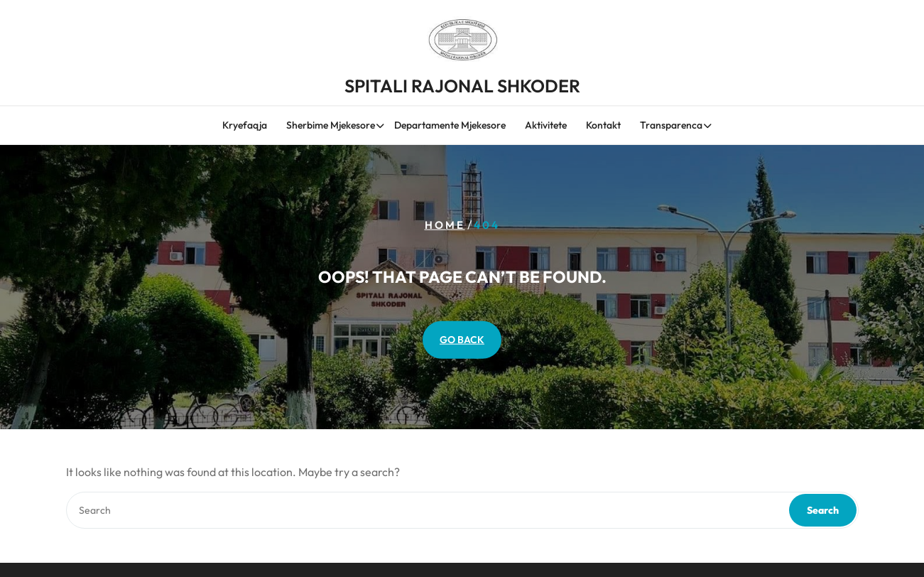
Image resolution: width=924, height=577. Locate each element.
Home (445, 225)
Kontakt (603, 126)
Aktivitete (546, 126)
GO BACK (462, 340)
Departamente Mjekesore (450, 126)
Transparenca (671, 126)
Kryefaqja (245, 126)
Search (823, 510)
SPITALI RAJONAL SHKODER (462, 84)
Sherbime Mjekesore (331, 126)
